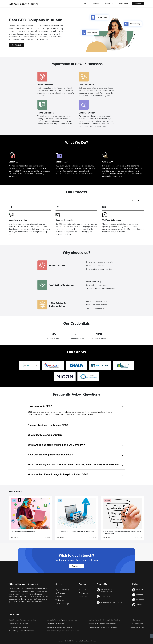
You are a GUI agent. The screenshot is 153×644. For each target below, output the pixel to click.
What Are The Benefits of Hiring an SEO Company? (56, 445)
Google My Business (136, 624)
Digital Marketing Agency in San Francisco (22, 620)
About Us (109, 4)
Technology (60, 600)
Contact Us (138, 4)
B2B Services (61, 593)
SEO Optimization (135, 620)
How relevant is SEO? (40, 406)
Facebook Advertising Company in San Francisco (104, 620)
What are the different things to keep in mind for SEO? (58, 474)
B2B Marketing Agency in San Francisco (22, 631)
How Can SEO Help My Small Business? (50, 455)
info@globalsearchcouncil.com (111, 602)
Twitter (139, 605)
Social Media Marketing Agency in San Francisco (61, 620)
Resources (123, 4)
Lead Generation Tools (137, 627)
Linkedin (140, 590)
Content (59, 597)
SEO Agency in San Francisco (18, 624)
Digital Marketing (62, 590)
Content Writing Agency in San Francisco (59, 627)
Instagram (140, 600)
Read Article (15, 537)
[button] (138, 147)
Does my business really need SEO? (48, 425)
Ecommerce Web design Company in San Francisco (62, 631)
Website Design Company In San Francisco (102, 624)
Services (95, 4)
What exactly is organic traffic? (45, 435)
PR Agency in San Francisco (55, 624)
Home (84, 4)
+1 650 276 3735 (108, 596)
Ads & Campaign (62, 604)
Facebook (140, 595)
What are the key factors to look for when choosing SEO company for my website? (74, 464)
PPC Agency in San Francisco (18, 627)
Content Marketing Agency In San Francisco (103, 627)
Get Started (16, 45)
